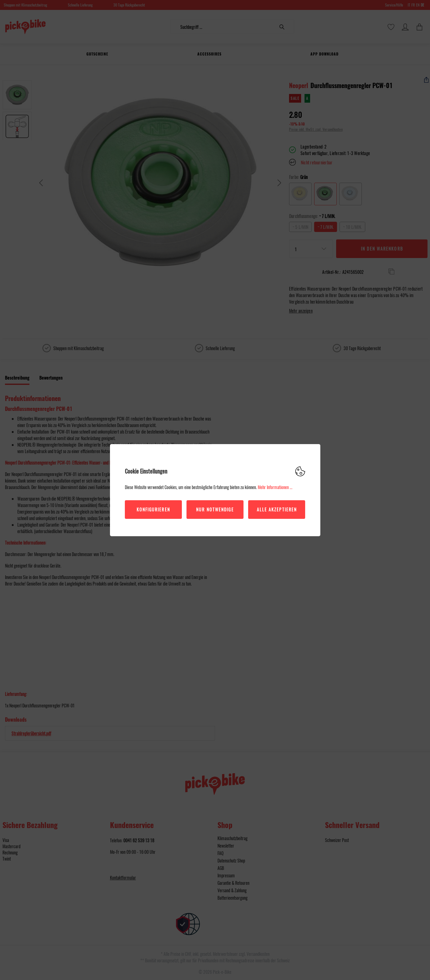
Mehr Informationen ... (275, 487)
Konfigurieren (153, 509)
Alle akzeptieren (277, 509)
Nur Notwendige (215, 509)
